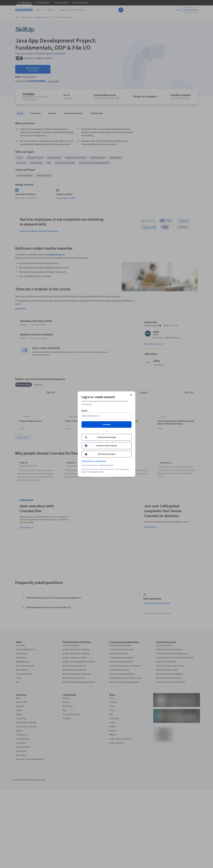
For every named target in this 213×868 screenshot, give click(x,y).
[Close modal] (131, 395)
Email (85, 411)
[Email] (106, 416)
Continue (106, 424)
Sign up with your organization (94, 461)
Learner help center (106, 465)
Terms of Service (95, 472)
